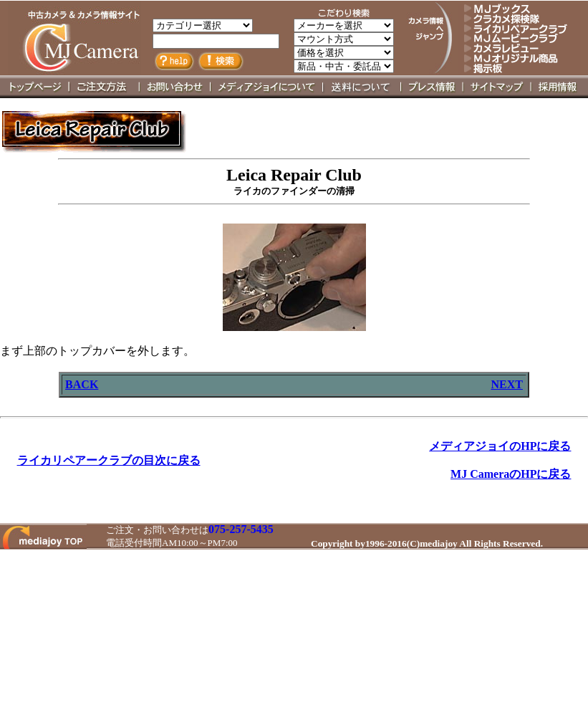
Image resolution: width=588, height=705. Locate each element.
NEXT (506, 384)
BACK (82, 384)
